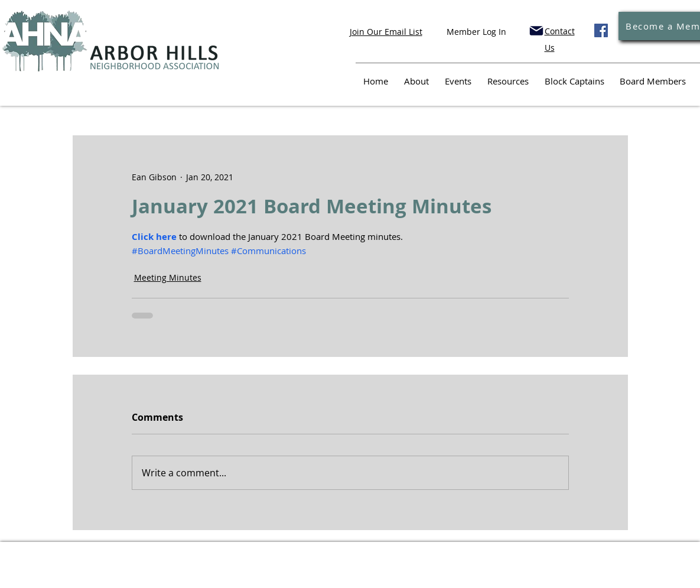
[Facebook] (601, 30)
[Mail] (536, 31)
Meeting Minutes (168, 277)
